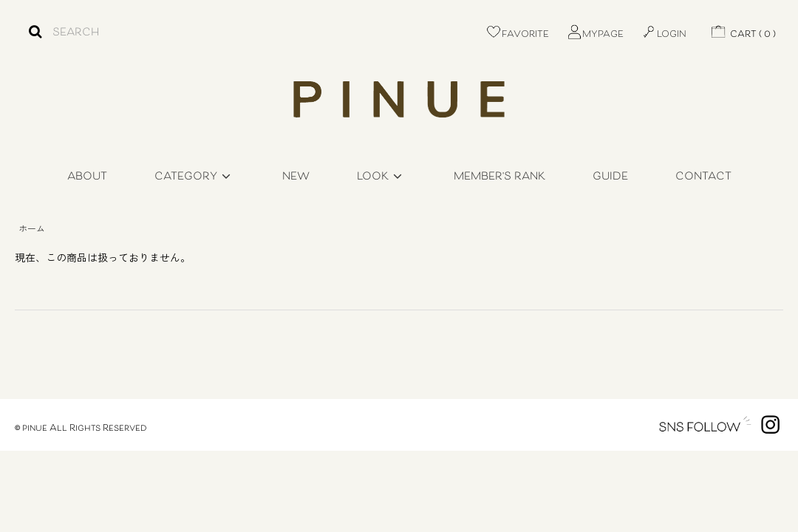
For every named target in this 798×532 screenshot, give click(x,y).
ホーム (32, 228)
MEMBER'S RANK (499, 177)
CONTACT (703, 177)
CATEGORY (195, 177)
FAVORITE (517, 35)
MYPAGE (595, 35)
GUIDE (610, 177)
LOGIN (664, 35)
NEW (296, 177)
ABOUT (87, 177)
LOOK (382, 177)
